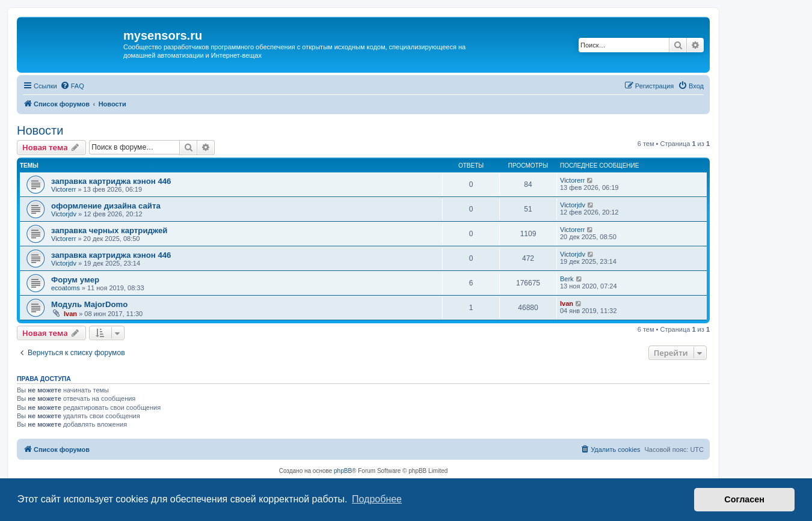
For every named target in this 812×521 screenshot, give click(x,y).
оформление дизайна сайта (106, 206)
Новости (40, 130)
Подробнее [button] (377, 499)
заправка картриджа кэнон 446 (111, 181)
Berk (567, 279)
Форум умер (75, 280)
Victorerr (63, 189)
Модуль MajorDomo (89, 304)
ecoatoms (66, 288)
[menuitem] (72, 86)
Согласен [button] (744, 499)
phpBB (343, 471)
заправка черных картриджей (109, 230)
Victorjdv (64, 214)
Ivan (70, 314)
